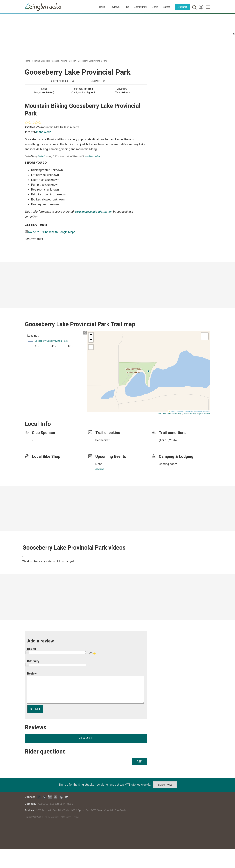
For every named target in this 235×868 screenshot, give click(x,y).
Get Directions (61, 81)
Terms (68, 817)
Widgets (69, 804)
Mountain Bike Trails (41, 61)
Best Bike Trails (61, 810)
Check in (110, 81)
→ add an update (93, 156)
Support (182, 7)
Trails (102, 7)
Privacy (76, 817)
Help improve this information (94, 212)
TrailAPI (42, 156)
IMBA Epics (77, 810)
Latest (166, 7)
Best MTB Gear (94, 810)
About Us (43, 804)
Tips (127, 7)
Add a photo (81, 81)
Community (140, 7)
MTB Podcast (43, 810)
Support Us (56, 804)
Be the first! (103, 440)
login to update (166, 445)
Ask (139, 761)
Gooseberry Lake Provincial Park (92, 61)
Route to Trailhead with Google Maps (52, 232)
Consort (73, 61)
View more (86, 738)
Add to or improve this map (170, 414)
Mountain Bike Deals (115, 810)
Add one (100, 469)
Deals (155, 7)
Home (27, 61)
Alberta (64, 61)
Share (97, 81)
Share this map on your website (197, 414)
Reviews (114, 7)
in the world (44, 132)
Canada (56, 61)
